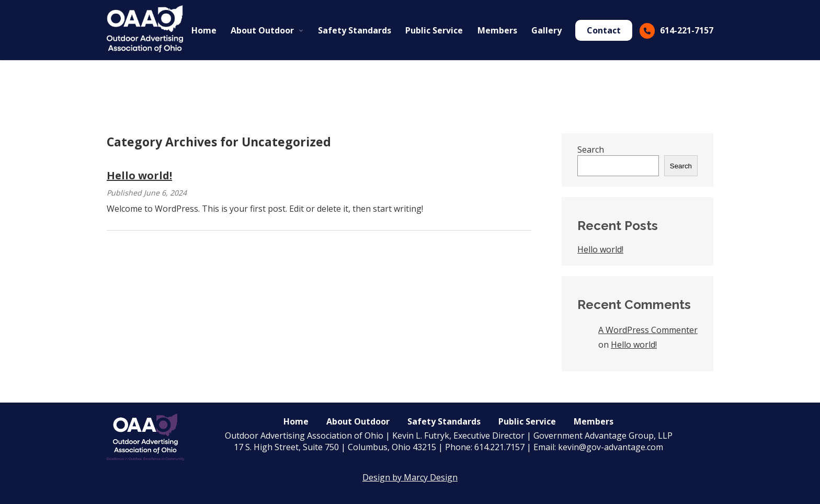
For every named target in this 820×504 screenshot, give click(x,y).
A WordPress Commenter (648, 330)
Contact (604, 30)
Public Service (434, 30)
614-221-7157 (687, 30)
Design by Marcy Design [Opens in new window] (410, 477)
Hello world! (139, 175)
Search (591, 150)
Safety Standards (355, 30)
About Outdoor (262, 30)
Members (497, 30)
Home (204, 30)
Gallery (546, 30)
